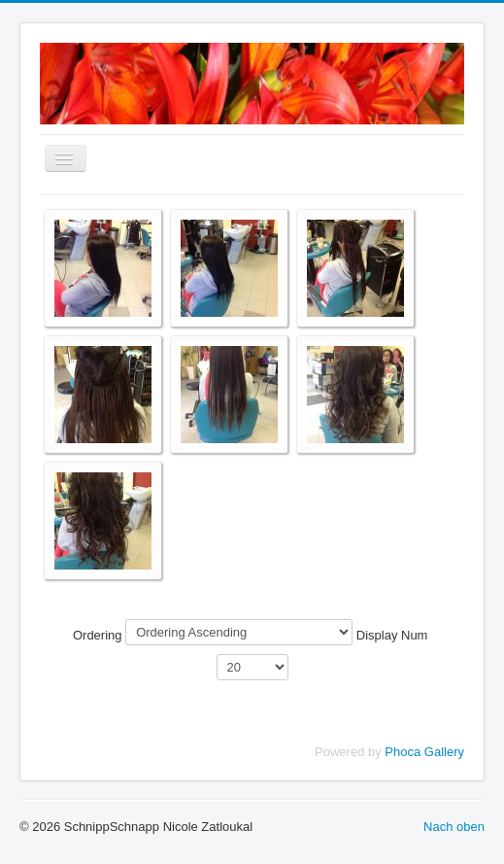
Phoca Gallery (424, 752)
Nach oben (454, 827)
